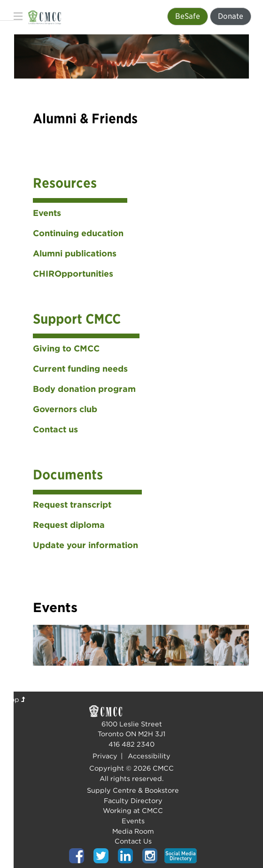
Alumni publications (75, 253)
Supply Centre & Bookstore (133, 790)
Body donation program (84, 389)
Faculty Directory (133, 800)
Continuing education (78, 233)
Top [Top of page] (16, 699)
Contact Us (133, 841)
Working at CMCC (133, 810)
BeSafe (188, 16)
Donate (231, 16)
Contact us (55, 429)
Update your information (85, 545)
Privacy (105, 756)
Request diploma (69, 525)
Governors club (65, 409)
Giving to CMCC (66, 348)
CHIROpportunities (73, 274)
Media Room (133, 831)
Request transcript (72, 505)
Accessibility (149, 756)
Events (47, 213)
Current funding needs (80, 369)
